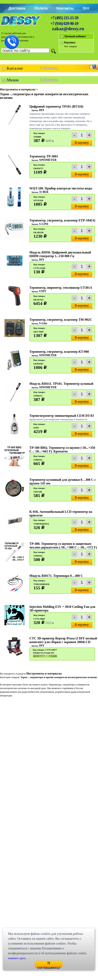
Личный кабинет (75, 36)
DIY (42, 110)
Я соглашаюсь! (49, 964)
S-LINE (44, 224)
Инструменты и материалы (44, 674)
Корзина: (70, 42)
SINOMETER (48, 160)
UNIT (43, 291)
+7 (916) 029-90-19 (64, 24)
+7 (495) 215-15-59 (64, 18)
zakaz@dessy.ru (68, 29)
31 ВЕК (44, 192)
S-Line (43, 323)
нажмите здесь (17, 958)
